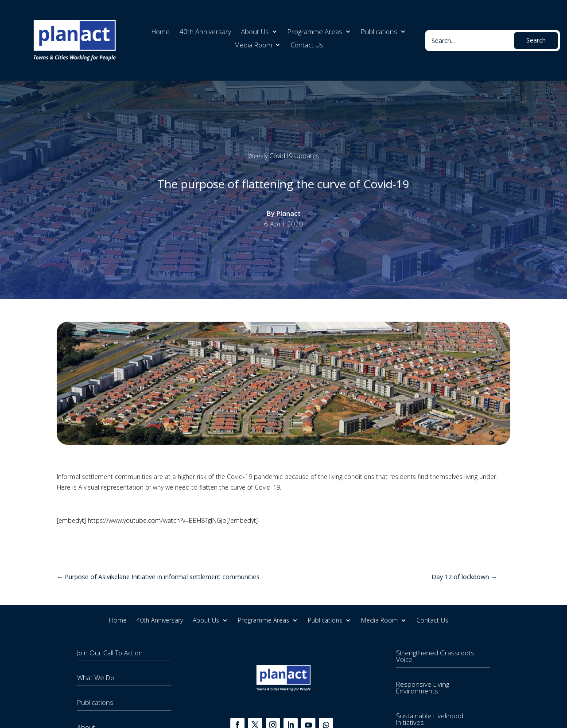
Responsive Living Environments (423, 687)
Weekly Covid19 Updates (283, 156)
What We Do (96, 677)
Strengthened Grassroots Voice (435, 656)
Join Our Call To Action (110, 653)
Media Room (253, 45)
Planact (289, 213)
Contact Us (307, 45)
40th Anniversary (205, 32)
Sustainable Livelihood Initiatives (430, 719)
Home (161, 32)
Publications (379, 32)
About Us (255, 32)
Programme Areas (315, 32)
